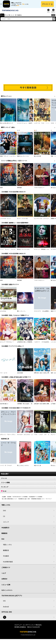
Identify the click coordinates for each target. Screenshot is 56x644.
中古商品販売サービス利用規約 (36, 498)
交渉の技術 (20, 375)
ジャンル (28, 480)
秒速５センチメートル (23, 158)
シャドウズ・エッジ (5, 220)
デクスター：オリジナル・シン (25, 436)
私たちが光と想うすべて (7, 125)
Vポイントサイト (7, 592)
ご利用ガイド (6, 569)
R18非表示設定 (8, 563)
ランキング (28, 488)
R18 (53, 17)
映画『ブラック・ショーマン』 (8, 158)
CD (9, 17)
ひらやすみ (3, 313)
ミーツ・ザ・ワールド (6, 467)
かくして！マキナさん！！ (7, 344)
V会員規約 (9, 498)
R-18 (28, 493)
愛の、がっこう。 (22, 313)
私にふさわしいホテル (23, 467)
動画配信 (4, 535)
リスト (48, 14)
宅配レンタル (7, 546)
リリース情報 (28, 484)
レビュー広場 (6, 586)
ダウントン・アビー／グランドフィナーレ (11, 436)
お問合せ (4, 580)
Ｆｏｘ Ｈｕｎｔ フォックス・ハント (11, 251)
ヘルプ (4, 575)
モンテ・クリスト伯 (22, 220)
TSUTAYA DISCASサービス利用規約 (20, 498)
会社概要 (4, 498)
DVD (4, 17)
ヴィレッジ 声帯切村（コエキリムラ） (44, 251)
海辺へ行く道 (37, 467)
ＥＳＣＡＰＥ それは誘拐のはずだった (44, 313)
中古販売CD (24, 17)
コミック (15, 17)
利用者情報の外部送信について (38, 500)
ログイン (53, 14)
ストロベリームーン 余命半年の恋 (26, 125)
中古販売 (6, 558)
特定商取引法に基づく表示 (24, 500)
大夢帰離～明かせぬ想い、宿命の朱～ (27, 405)
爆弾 (1, 189)
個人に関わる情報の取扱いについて (10, 500)
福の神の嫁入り (4, 405)
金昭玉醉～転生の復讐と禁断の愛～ (43, 405)
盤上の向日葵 (37, 158)
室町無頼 (19, 189)
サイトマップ (49, 500)
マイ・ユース (4, 375)
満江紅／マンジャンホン (23, 251)
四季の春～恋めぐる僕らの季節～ (43, 375)
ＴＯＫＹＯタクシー (39, 189)
